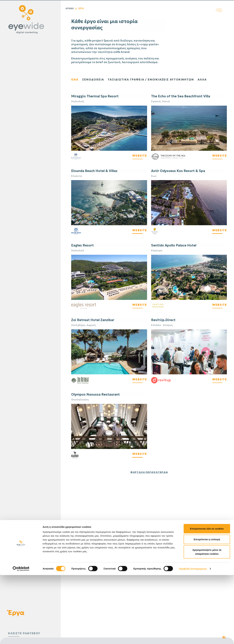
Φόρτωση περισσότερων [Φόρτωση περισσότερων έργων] (149, 472)
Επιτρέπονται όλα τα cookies (207, 598)
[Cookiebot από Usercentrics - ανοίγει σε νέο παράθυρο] (21, 638)
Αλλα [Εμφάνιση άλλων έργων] (207, 80)
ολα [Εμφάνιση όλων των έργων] (75, 80)
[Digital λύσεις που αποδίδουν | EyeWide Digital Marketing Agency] (30, 19)
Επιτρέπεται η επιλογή (207, 608)
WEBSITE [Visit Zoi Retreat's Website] (139, 379)
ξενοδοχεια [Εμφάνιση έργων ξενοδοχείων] (94, 80)
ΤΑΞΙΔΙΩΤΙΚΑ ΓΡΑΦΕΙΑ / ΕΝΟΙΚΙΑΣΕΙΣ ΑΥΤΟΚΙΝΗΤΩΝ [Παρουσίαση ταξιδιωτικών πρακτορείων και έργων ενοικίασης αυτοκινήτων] (153, 80)
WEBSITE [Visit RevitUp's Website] (219, 379)
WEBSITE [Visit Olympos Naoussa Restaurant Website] (139, 454)
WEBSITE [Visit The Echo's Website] (219, 156)
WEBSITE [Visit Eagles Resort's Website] (139, 305)
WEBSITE (139, 230)
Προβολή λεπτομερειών (193, 638)
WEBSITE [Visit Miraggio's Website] (139, 156)
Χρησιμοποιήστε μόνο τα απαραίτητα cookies (207, 621)
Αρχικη (70, 8)
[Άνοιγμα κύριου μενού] (225, 6)
